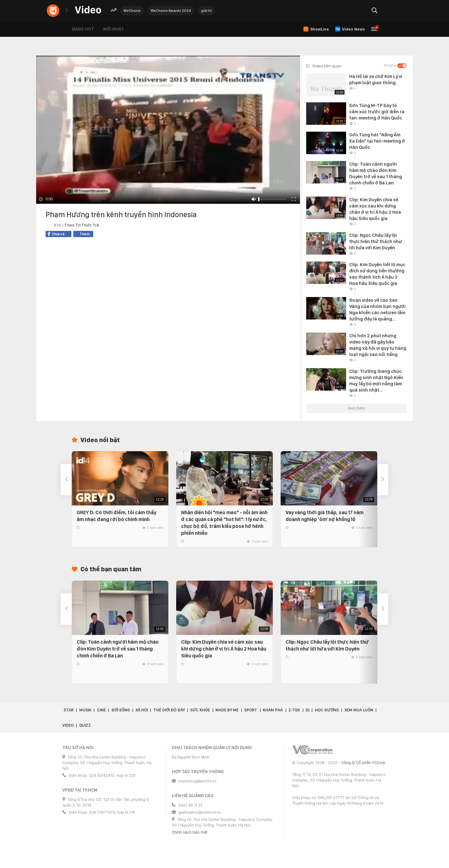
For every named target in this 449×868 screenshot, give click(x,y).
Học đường (327, 710)
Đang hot (83, 29)
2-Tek (294, 710)
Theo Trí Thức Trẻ (82, 225)
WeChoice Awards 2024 (171, 11)
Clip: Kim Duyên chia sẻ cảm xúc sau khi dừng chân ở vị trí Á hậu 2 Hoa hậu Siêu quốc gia (224, 649)
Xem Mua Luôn (359, 710)
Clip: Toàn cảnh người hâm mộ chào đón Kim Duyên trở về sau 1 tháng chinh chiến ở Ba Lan (118, 649)
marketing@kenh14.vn (197, 781)
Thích (84, 234)
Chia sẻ (56, 234)
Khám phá (273, 710)
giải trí (206, 11)
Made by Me (227, 710)
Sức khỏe (200, 710)
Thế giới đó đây (169, 710)
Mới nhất (113, 29)
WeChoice (132, 11)
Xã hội (142, 710)
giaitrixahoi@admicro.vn (200, 812)
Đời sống (121, 710)
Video (68, 725)
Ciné (101, 710)
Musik (85, 710)
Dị (307, 710)
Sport (251, 710)
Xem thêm (356, 408)
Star (69, 710)
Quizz (85, 725)
